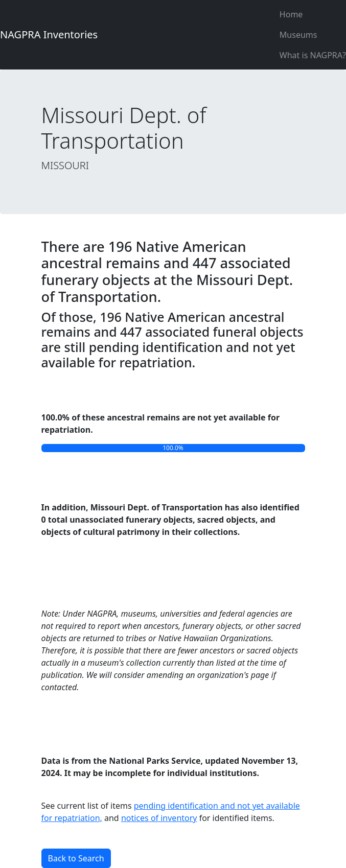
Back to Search (76, 858)
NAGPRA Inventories (49, 34)
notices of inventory (159, 818)
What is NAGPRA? (313, 55)
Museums (298, 35)
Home (291, 14)
